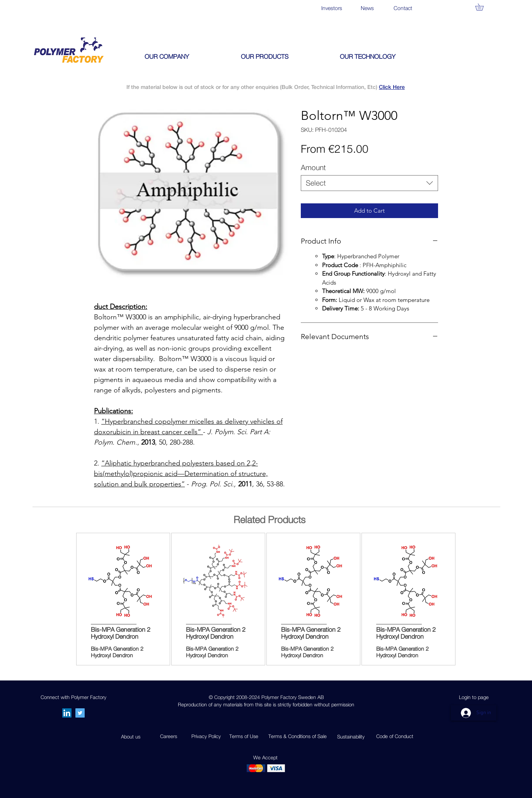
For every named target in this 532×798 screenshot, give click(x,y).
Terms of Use (244, 736)
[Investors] (332, 8)
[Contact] (403, 8)
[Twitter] (80, 713)
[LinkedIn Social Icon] (67, 713)
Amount (313, 167)
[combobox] (369, 183)
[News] (367, 8)
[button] (483, 7)
